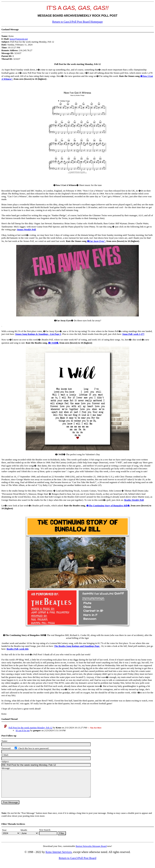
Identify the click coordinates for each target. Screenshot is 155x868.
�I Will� (53, 343)
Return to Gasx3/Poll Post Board (77, 863)
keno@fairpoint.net (19, 39)
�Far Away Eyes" (96, 241)
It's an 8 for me (23, 730)
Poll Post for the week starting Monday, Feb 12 (30, 728)
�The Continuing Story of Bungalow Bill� (108, 506)
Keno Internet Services (59, 857)
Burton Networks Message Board (91, 851)
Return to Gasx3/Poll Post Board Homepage (77, 22)
